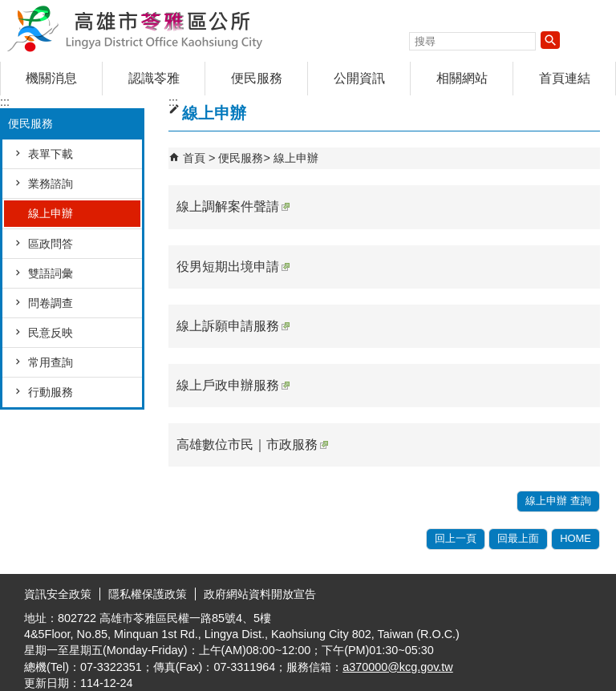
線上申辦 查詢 (558, 501)
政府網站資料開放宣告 (260, 594)
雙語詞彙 (51, 273)
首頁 (194, 158)
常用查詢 (51, 362)
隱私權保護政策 (148, 594)
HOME (575, 538)
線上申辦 (51, 213)
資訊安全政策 (58, 594)
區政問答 (51, 244)
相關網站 (462, 78)
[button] (550, 40)
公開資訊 (359, 78)
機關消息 (51, 78)
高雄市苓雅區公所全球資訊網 (136, 27)
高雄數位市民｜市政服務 (252, 445)
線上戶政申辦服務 (233, 385)
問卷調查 (51, 303)
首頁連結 (565, 78)
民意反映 (51, 333)
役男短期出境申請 (233, 267)
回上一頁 (456, 538)
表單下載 (51, 154)
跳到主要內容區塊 (8, 8)
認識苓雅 (154, 78)
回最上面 (518, 538)
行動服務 (51, 392)
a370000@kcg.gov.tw (398, 667)
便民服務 (257, 78)
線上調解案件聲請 (233, 206)
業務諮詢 (51, 184)
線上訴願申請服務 (233, 326)
